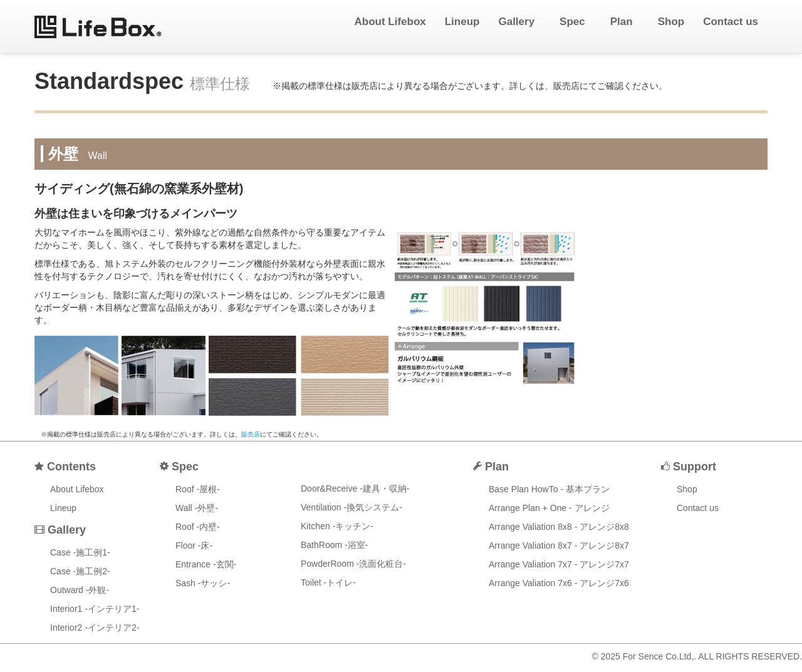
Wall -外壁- (197, 508)
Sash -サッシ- (203, 583)
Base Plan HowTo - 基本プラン (549, 489)
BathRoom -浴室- (334, 545)
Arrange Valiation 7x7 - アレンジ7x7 (559, 564)
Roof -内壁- (198, 527)
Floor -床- (194, 545)
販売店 (251, 434)
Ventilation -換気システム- (352, 507)
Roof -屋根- (198, 489)
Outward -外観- (80, 590)
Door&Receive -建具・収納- (355, 488)
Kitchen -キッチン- (337, 526)
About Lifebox (390, 22)
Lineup (462, 22)
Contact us (731, 22)
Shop (671, 22)
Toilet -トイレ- (328, 582)
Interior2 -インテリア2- (95, 628)
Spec (575, 22)
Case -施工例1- (80, 552)
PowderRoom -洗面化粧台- (353, 564)
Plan (625, 22)
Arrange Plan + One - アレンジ (549, 508)
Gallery (519, 22)
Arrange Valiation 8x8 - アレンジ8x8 (559, 527)
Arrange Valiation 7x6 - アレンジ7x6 (559, 583)
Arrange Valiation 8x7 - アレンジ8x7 (559, 545)
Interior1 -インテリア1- (95, 609)
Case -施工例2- (80, 571)
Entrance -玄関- (206, 564)
